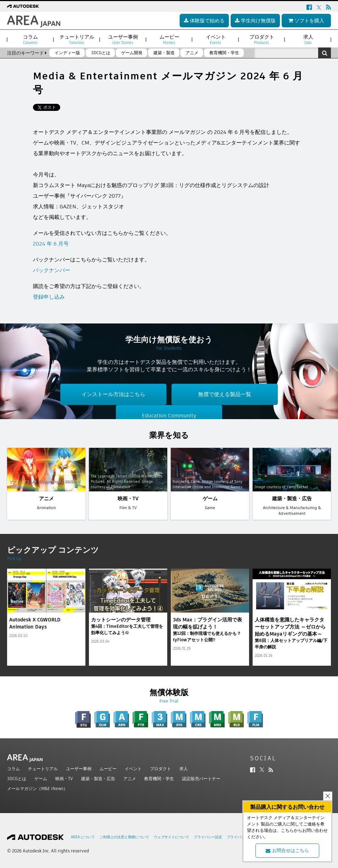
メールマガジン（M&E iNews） (37, 788)
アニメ (130, 779)
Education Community (169, 415)
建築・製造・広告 (98, 779)
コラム (13, 769)
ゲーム (41, 779)
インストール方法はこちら (113, 394)
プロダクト (160, 769)
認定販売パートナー (201, 779)
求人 (184, 769)
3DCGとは (17, 779)
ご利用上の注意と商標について (124, 837)
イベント (133, 769)
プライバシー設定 (208, 837)
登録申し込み (49, 297)
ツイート (44, 108)
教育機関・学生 (159, 779)
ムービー (108, 769)
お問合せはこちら (287, 850)
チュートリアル (43, 769)
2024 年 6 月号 (51, 244)
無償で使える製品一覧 (225, 394)
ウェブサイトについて (171, 837)
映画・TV (64, 779)
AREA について (83, 837)
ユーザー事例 (79, 769)
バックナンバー (52, 270)
